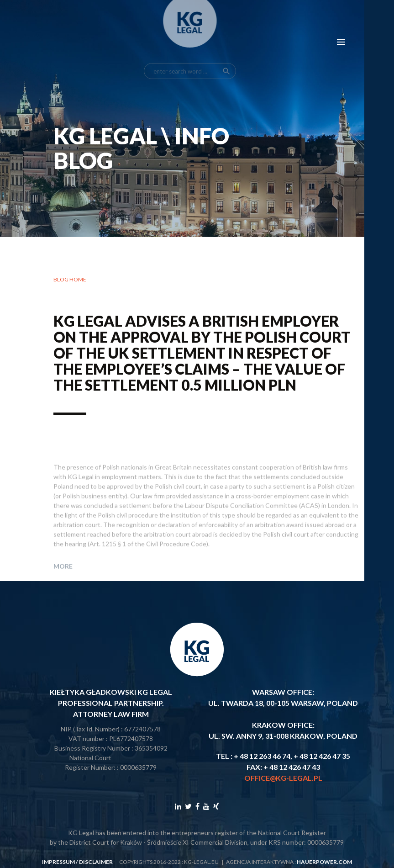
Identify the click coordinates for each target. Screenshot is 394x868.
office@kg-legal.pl (283, 778)
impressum (58, 862)
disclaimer (96, 862)
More (63, 578)
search (226, 61)
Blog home (70, 279)
